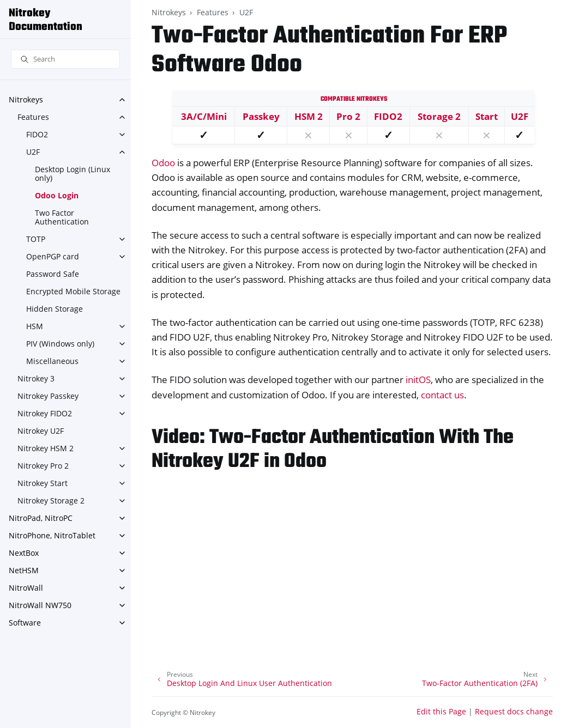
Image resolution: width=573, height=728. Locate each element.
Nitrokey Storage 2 (51, 500)
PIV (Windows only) (60, 344)
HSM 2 (309, 116)
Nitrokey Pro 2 (43, 466)
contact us (442, 395)
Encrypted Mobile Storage (73, 291)
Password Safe (53, 274)
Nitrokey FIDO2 (45, 413)
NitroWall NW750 (40, 605)
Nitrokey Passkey (48, 396)
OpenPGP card (53, 256)
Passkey (261, 116)
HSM (35, 326)
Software (25, 623)
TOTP (36, 239)
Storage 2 (439, 116)
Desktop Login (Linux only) (73, 174)
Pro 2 (348, 116)
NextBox (24, 553)
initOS (418, 380)
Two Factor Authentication (62, 217)
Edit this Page (441, 711)
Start (487, 116)
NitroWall (26, 588)
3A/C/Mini (204, 116)
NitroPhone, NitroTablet (52, 535)
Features (33, 117)
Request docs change (514, 711)
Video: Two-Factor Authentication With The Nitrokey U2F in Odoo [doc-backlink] (333, 450)
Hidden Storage (55, 309)
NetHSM (24, 570)
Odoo (163, 163)
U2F (33, 152)
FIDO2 (37, 134)
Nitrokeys (26, 99)
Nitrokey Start (43, 483)
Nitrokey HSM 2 (46, 448)
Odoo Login (57, 195)
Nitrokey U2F (41, 431)
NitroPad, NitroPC (41, 518)
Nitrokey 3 (36, 378)
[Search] (65, 59)
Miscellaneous (52, 361)
